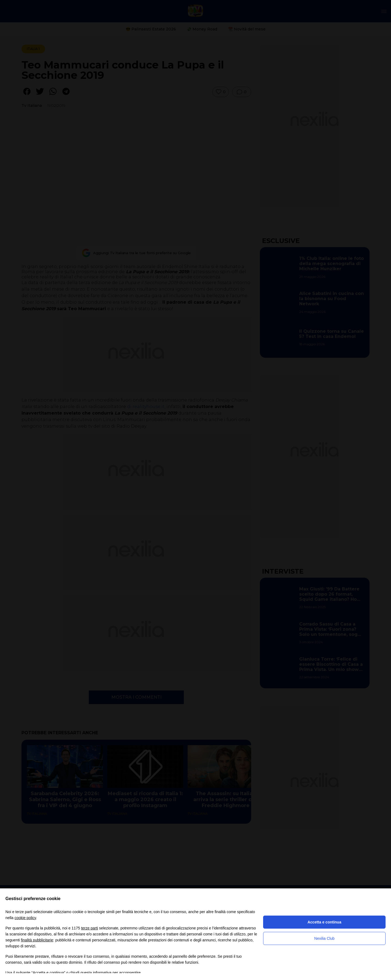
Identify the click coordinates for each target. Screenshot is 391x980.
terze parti (90, 928)
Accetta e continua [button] (324, 922)
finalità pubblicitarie (37, 940)
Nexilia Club (324, 938)
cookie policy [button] (25, 918)
